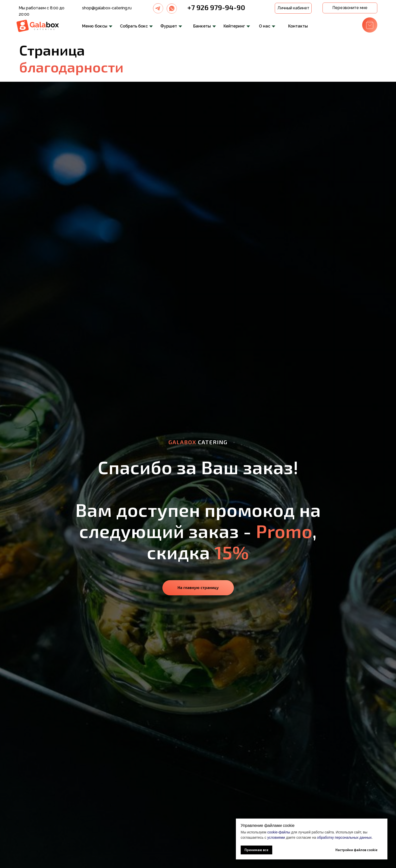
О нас (265, 26)
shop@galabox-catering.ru (107, 8)
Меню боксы (95, 26)
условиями (276, 837)
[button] (350, 8)
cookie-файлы (279, 832)
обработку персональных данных (344, 837)
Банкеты (202, 26)
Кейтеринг (234, 26)
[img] (158, 8)
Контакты (298, 26)
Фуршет (169, 26)
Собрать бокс (134, 26)
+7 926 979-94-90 (216, 7)
